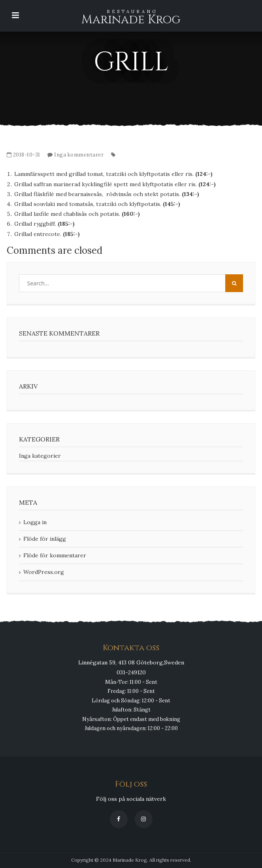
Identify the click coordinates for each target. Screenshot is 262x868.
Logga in (35, 522)
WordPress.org (44, 572)
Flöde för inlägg (45, 539)
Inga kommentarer (79, 155)
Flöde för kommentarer (55, 555)
